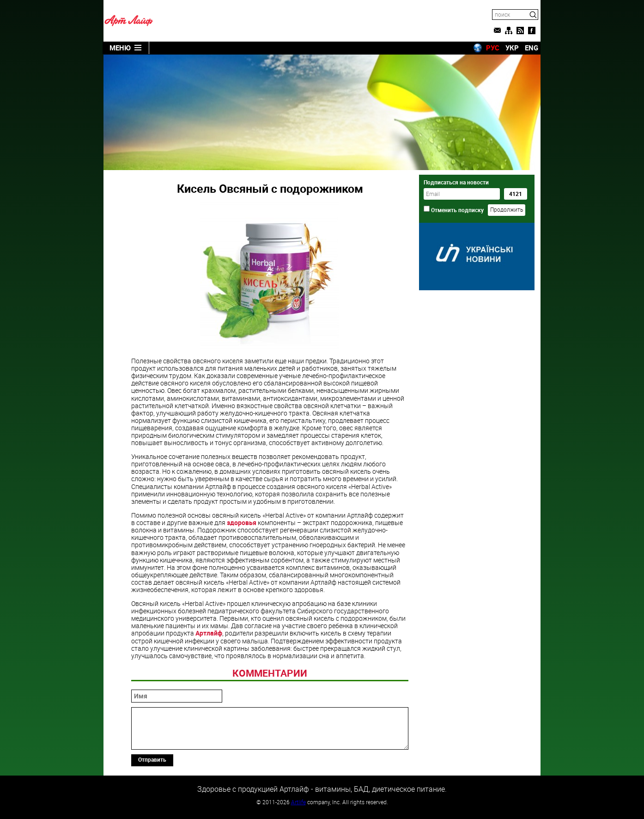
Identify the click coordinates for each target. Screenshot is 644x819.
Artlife (298, 802)
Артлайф (209, 633)
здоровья (242, 523)
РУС (493, 48)
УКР (512, 48)
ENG (532, 48)
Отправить (152, 759)
